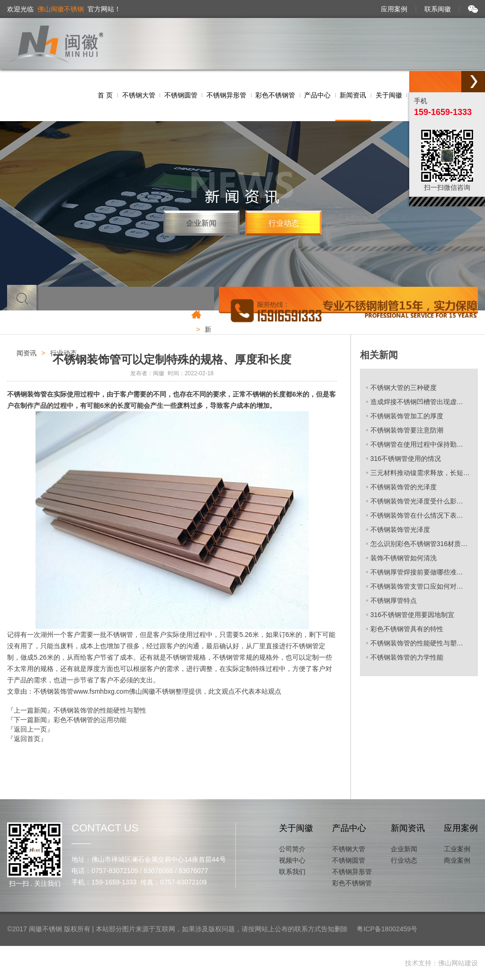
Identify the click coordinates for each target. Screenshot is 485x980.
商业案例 (457, 860)
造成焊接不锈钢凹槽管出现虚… (417, 402)
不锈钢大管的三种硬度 (404, 388)
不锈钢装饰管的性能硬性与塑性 (100, 710)
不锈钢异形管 (352, 872)
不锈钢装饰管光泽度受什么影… (417, 501)
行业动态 (284, 223)
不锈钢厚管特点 (394, 600)
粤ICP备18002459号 (387, 929)
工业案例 (457, 849)
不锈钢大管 (349, 849)
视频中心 (292, 860)
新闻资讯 (408, 828)
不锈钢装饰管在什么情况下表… (417, 515)
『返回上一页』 (30, 729)
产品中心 (349, 828)
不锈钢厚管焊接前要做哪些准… (417, 572)
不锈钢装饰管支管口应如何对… (417, 586)
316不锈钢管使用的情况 (406, 459)
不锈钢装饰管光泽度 (400, 530)
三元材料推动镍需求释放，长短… (420, 473)
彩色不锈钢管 (352, 883)
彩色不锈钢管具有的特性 (407, 629)
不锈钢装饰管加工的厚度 (407, 416)
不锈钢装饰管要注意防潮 (407, 430)
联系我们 (292, 872)
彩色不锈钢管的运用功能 (90, 720)
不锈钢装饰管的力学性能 (407, 657)
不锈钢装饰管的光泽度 (404, 487)
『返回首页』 (27, 739)
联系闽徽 (438, 9)
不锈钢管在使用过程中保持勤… (417, 444)
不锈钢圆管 (349, 860)
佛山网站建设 (458, 963)
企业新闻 (201, 223)
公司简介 (292, 849)
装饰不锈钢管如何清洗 (404, 558)
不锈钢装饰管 (27, 394)
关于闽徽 (296, 828)
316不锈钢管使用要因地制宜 (412, 615)
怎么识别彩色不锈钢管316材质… (419, 544)
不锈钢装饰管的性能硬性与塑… (417, 643)
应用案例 (394, 9)
